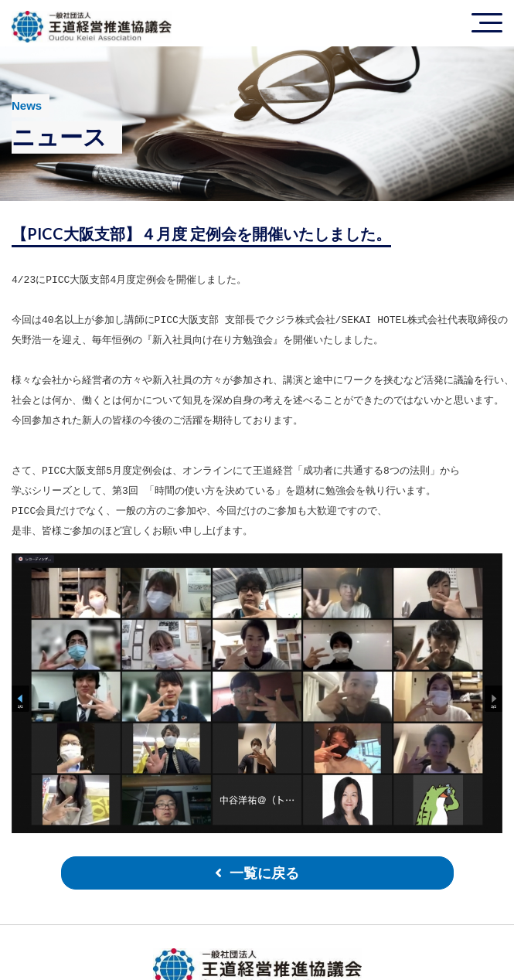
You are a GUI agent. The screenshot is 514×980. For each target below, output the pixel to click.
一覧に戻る (264, 873)
